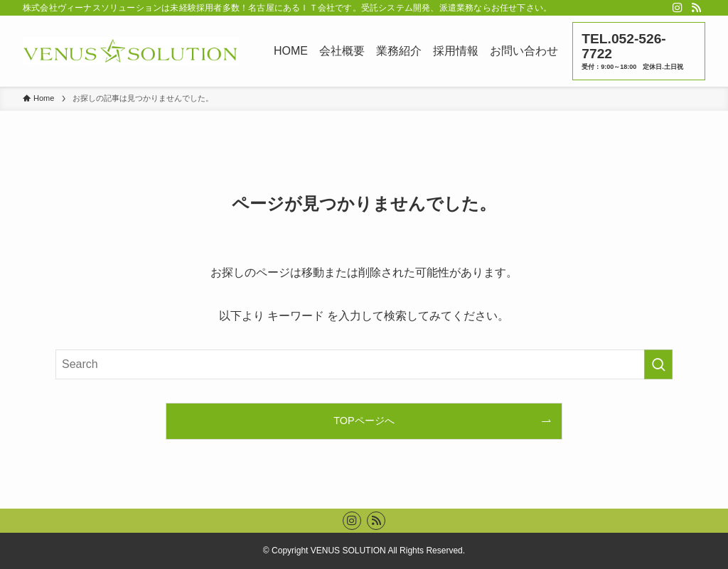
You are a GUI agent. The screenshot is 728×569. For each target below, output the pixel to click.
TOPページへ (364, 421)
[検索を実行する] (658, 364)
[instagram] (678, 8)
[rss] (696, 8)
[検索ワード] (364, 364)
